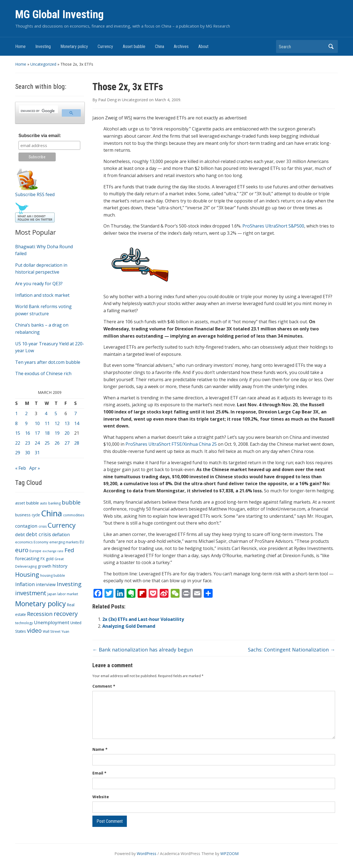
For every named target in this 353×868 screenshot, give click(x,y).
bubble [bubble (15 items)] (71, 502)
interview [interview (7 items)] (46, 584)
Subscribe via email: (40, 136)
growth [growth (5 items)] (45, 566)
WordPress (147, 854)
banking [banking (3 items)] (54, 503)
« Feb (21, 468)
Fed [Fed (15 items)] (69, 550)
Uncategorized (43, 64)
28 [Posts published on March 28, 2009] (77, 443)
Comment (104, 686)
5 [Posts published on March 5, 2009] (56, 413)
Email (99, 773)
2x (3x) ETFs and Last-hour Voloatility (143, 619)
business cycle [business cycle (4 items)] (28, 515)
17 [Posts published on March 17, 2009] (37, 433)
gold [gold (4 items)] (50, 559)
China (160, 46)
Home (20, 46)
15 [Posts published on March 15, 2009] (18, 433)
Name (100, 749)
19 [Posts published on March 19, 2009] (57, 433)
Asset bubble (134, 46)
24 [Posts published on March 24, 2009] (37, 443)
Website (101, 797)
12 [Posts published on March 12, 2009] (57, 423)
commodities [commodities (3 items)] (74, 515)
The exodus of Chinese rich (43, 373)
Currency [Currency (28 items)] (62, 525)
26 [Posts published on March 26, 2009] (57, 443)
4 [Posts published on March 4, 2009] (46, 413)
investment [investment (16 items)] (31, 593)
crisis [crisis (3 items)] (43, 526)
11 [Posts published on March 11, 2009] (47, 423)
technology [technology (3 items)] (24, 623)
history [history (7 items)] (60, 566)
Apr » (35, 468)
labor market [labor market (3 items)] (68, 594)
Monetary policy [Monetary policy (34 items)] (41, 603)
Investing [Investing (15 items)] (69, 584)
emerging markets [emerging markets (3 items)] (64, 542)
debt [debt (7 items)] (20, 534)
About (203, 46)
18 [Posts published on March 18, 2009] (47, 433)
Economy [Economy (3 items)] (41, 542)
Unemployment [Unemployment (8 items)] (52, 622)
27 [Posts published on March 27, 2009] (67, 443)
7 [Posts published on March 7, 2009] (75, 413)
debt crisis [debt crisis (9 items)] (38, 534)
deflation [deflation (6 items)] (61, 535)
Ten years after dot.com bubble (48, 362)
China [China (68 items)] (52, 513)
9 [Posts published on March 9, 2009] (26, 423)
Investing (43, 46)
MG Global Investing (59, 14)
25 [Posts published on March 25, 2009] (47, 443)
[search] (38, 111)
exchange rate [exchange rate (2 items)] (53, 551)
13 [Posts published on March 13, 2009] (67, 423)
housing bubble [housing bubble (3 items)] (53, 575)
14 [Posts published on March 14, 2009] (77, 423)
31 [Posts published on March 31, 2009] (37, 453)
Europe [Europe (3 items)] (35, 551)
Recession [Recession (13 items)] (40, 614)
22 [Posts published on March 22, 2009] (18, 443)
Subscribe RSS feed (35, 194)
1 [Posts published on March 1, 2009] (16, 413)
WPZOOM (229, 854)
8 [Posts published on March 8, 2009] (16, 423)
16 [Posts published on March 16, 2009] (28, 433)
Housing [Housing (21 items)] (27, 574)
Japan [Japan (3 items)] (52, 594)
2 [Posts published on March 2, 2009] (26, 413)
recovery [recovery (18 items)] (66, 614)
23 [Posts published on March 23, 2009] (28, 443)
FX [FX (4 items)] (43, 559)
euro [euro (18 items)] (22, 550)
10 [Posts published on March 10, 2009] (37, 423)
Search (331, 46)
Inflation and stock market (42, 295)
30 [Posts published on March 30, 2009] (28, 453)
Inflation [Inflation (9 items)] (25, 584)
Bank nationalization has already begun (143, 650)
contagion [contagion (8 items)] (26, 526)
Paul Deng (107, 100)
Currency (105, 46)
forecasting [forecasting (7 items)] (27, 558)
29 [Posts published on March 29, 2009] (18, 453)
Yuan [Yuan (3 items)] (65, 631)
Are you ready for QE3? (39, 284)
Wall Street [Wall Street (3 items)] (52, 631)
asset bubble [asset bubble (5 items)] (27, 503)
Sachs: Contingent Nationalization (292, 650)
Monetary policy (74, 46)
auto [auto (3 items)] (44, 503)
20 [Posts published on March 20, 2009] (67, 433)
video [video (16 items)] (34, 631)
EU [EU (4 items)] (82, 542)
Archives (181, 46)
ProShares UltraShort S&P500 (273, 226)
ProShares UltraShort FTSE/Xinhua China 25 (171, 444)
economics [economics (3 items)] (24, 542)
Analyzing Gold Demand (129, 626)
